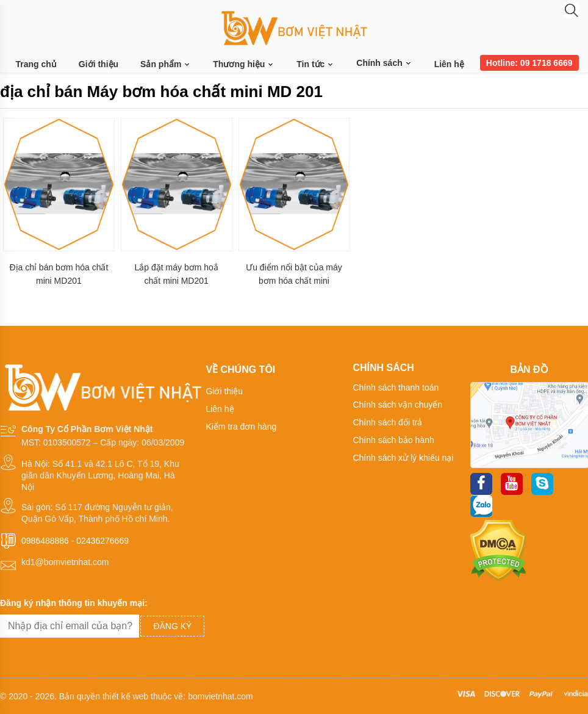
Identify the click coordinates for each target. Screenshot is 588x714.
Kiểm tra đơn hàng (241, 427)
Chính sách (384, 63)
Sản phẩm (166, 64)
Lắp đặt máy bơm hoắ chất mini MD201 (177, 274)
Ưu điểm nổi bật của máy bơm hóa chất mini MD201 (294, 274)
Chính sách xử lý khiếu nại (403, 458)
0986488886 (45, 541)
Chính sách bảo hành (393, 440)
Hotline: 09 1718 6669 (529, 63)
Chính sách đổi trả (387, 422)
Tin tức (315, 64)
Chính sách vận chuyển (397, 405)
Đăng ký (172, 626)
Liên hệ (449, 64)
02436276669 (102, 541)
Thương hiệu (244, 64)
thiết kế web (125, 696)
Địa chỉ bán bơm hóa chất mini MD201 (59, 274)
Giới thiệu (99, 64)
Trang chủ (36, 64)
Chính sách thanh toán (396, 388)
